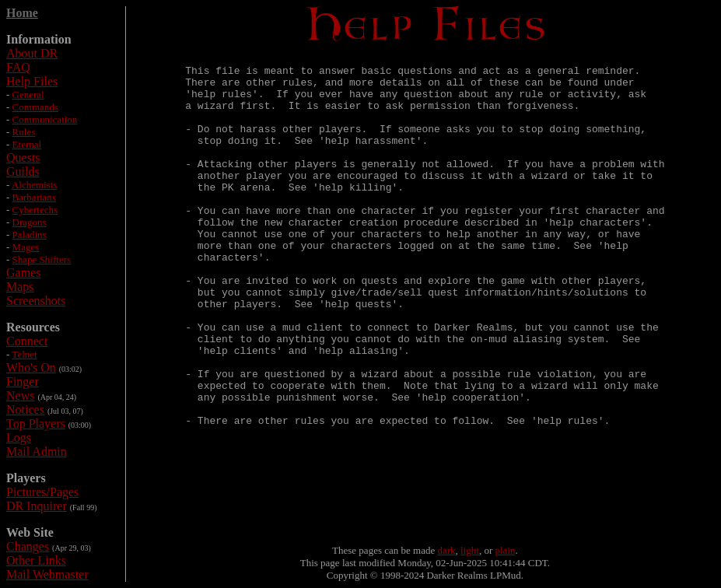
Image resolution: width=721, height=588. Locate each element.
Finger (23, 381)
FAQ (18, 67)
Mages (26, 247)
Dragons (30, 222)
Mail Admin (37, 451)
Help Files (32, 81)
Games (23, 273)
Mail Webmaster (47, 574)
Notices (25, 409)
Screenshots (36, 301)
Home (22, 13)
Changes (28, 546)
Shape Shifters (42, 259)
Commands (35, 107)
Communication (45, 119)
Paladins (30, 234)
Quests (23, 157)
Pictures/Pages (42, 492)
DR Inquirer (37, 506)
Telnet (24, 354)
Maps (20, 287)
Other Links (36, 560)
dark (446, 550)
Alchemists (35, 185)
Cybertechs (35, 210)
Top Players (36, 423)
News (20, 395)
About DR (32, 53)
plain (506, 550)
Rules (24, 132)
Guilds (23, 171)
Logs (19, 437)
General (28, 94)
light (470, 550)
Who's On (31, 367)
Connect (27, 341)
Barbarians (34, 197)
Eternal (27, 144)
